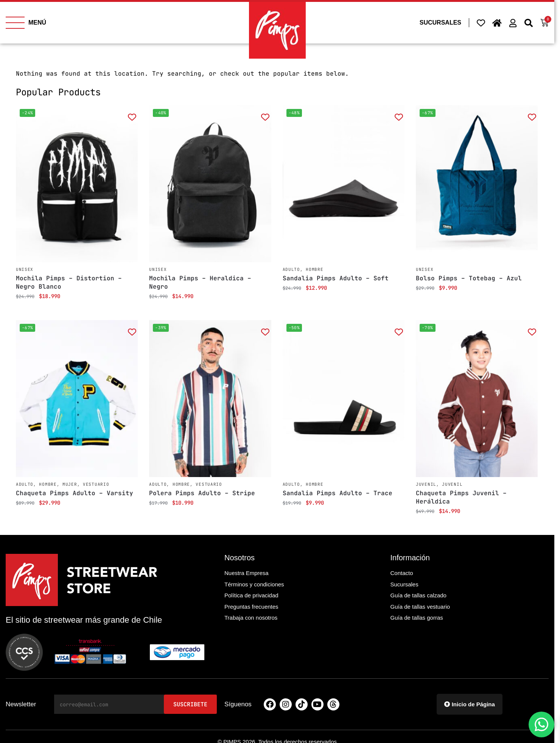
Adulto (291, 269)
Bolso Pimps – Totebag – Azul (469, 278)
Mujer (70, 484)
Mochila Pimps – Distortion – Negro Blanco (69, 282)
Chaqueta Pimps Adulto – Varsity (75, 493)
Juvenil (426, 484)
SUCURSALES (440, 23)
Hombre (314, 269)
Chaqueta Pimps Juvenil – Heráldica (461, 497)
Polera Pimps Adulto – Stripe (202, 493)
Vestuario (96, 484)
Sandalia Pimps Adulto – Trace (338, 493)
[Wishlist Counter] (481, 23)
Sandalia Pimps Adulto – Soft (336, 278)
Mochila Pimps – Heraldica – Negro (200, 282)
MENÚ (37, 23)
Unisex (25, 269)
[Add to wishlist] (132, 117)
